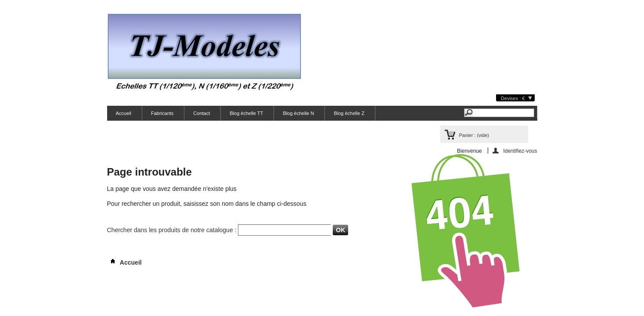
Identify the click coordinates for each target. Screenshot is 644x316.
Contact (201, 113)
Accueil (124, 113)
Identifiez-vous (520, 151)
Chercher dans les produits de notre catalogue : (172, 230)
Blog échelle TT (246, 113)
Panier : (474, 135)
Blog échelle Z (349, 113)
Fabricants (162, 113)
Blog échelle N (298, 113)
